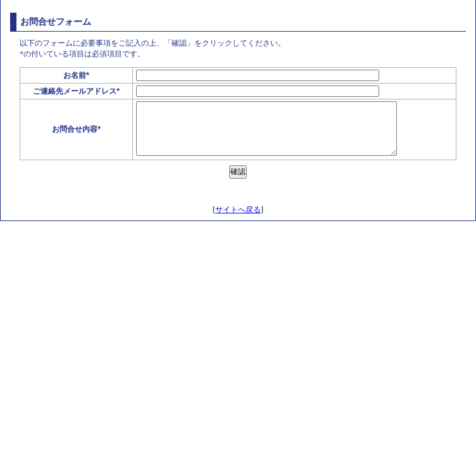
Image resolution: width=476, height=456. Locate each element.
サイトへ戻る (238, 210)
